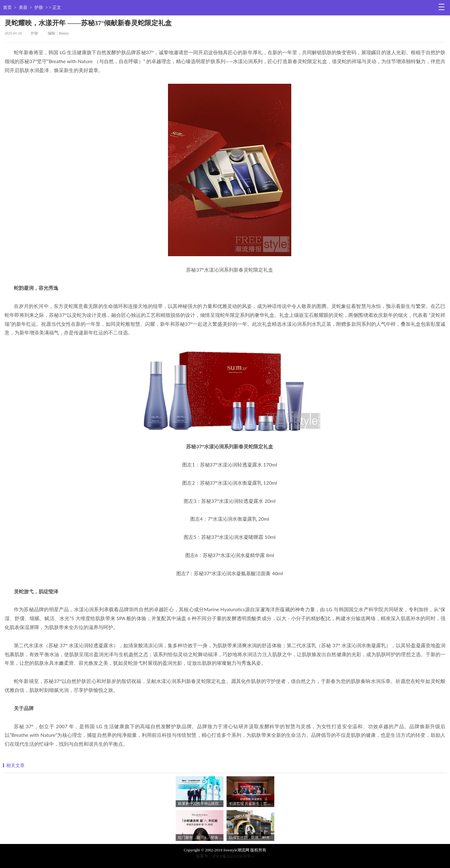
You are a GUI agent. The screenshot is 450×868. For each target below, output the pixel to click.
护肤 (39, 8)
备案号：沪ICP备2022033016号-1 (225, 856)
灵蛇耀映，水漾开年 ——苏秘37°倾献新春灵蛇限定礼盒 (88, 23)
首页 (7, 8)
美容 (23, 8)
